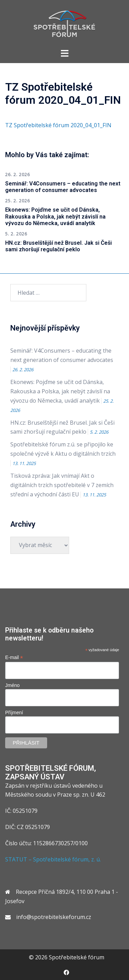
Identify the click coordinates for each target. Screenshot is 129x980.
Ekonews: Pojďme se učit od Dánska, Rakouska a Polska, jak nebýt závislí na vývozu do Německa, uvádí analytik (55, 216)
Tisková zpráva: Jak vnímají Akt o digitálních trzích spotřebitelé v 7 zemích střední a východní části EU (62, 485)
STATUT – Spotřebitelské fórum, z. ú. (53, 859)
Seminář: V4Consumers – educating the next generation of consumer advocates (63, 187)
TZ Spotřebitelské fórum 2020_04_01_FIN (58, 125)
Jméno (12, 685)
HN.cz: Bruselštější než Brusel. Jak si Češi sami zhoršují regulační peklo (58, 246)
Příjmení (14, 713)
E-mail (14, 658)
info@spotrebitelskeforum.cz (54, 917)
